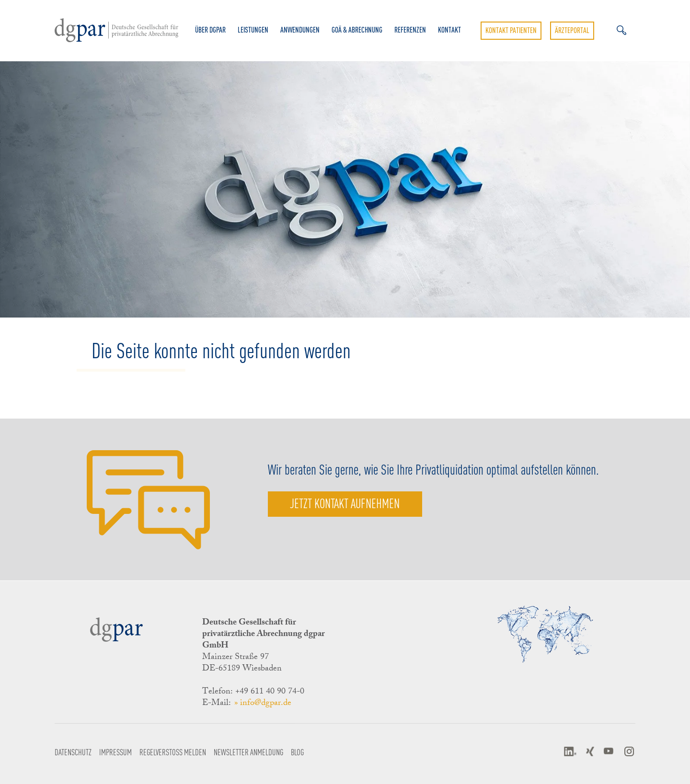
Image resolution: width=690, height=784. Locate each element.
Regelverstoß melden (173, 752)
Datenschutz (73, 752)
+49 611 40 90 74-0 (270, 692)
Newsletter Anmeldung (248, 752)
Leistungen (253, 30)
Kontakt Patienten (511, 30)
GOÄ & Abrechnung (357, 30)
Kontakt (449, 30)
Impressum (115, 752)
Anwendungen (300, 30)
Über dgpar (210, 30)
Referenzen (410, 30)
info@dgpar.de (266, 704)
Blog (297, 752)
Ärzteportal (572, 30)
